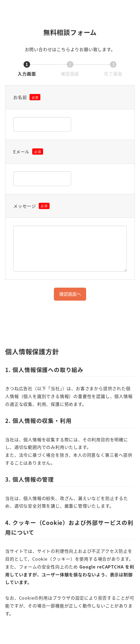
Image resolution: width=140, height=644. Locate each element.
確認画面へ (72, 294)
